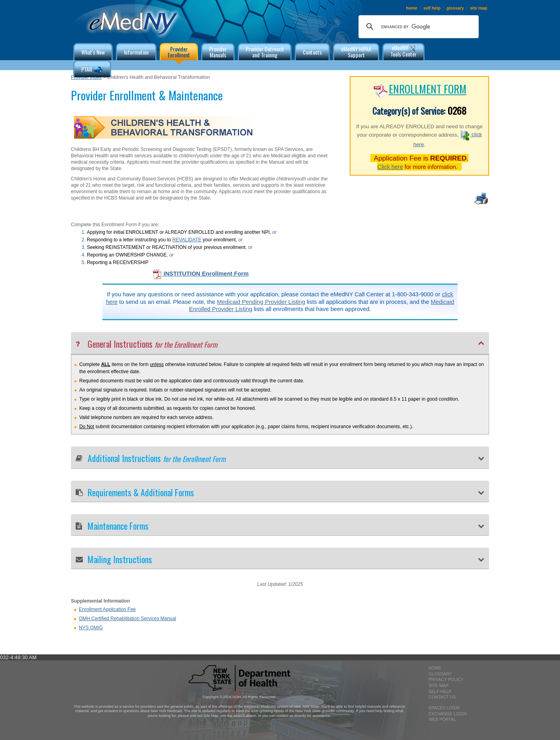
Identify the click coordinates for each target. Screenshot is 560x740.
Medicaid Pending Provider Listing (261, 302)
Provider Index (86, 77)
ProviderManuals (218, 52)
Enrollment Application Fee (107, 609)
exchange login (448, 714)
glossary (455, 8)
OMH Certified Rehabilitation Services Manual (127, 619)
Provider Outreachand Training (265, 52)
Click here (390, 167)
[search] (417, 27)
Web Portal (442, 719)
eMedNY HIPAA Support (356, 52)
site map (479, 8)
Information (136, 52)
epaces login (444, 708)
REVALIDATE (187, 240)
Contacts (312, 52)
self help (432, 8)
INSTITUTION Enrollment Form (200, 274)
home (411, 8)
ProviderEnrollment (179, 52)
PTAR (92, 70)
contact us (442, 697)
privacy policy (446, 679)
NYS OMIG (91, 628)
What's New (93, 52)
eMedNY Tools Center (403, 51)
